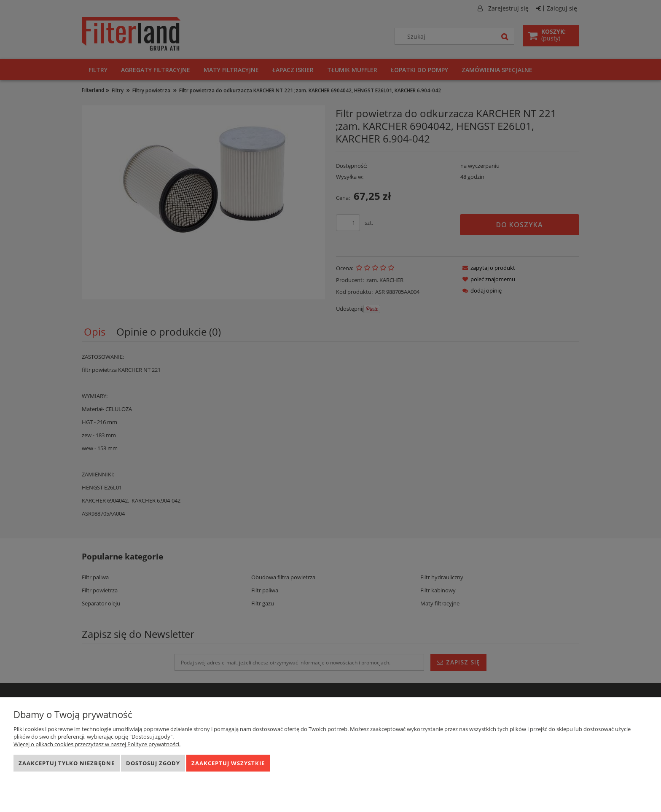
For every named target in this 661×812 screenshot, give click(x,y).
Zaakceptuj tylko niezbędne (67, 763)
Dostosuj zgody (153, 763)
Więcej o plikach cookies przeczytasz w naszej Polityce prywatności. (97, 744)
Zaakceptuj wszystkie (228, 763)
